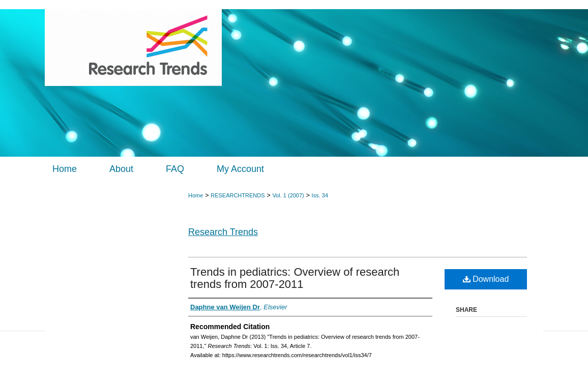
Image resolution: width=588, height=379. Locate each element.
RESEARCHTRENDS (238, 195)
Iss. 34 (320, 195)
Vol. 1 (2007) (288, 195)
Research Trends (223, 232)
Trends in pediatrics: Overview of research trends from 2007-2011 (295, 278)
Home (196, 195)
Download (486, 279)
